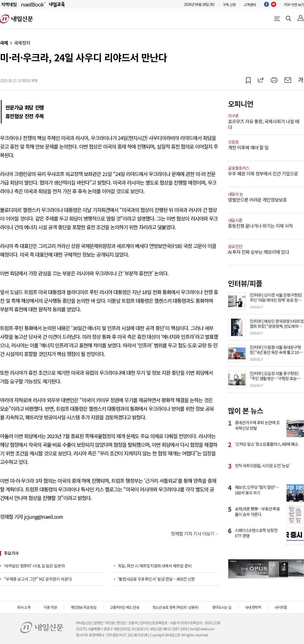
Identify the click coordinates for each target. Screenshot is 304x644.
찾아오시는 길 (222, 607)
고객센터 (250, 5)
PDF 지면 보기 (294, 5)
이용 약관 (50, 607)
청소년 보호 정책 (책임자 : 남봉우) (176, 607)
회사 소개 (24, 607)
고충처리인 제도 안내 (124, 607)
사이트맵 (281, 607)
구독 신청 (229, 5)
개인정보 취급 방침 (83, 607)
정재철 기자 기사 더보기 (193, 533)
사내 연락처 (253, 607)
